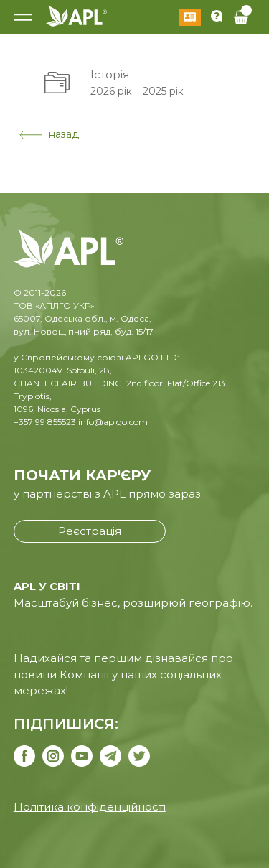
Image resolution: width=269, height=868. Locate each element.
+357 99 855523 (45, 422)
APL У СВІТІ (47, 586)
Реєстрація (90, 531)
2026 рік (111, 91)
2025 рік (163, 91)
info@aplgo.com (113, 422)
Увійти (190, 17)
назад (49, 134)
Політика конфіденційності (90, 807)
